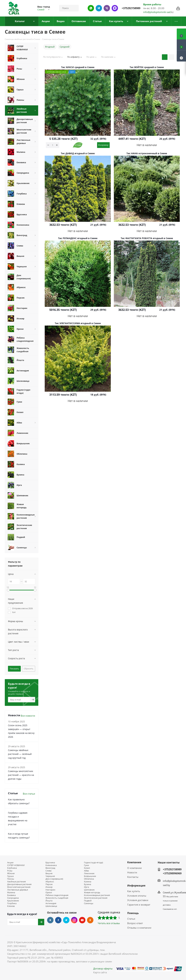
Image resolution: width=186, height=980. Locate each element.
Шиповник (89, 890)
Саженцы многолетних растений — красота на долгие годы (21, 775)
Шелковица (51, 906)
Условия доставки (138, 900)
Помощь (133, 913)
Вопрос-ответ (135, 923)
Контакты (133, 877)
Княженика (51, 865)
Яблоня (11, 873)
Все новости (28, 716)
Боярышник (90, 876)
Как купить (134, 891)
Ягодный (50, 47)
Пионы (11, 879)
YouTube (82, 920)
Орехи (49, 892)
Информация (136, 886)
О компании (135, 868)
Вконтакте (50, 920)
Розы (10, 871)
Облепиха (89, 879)
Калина (88, 882)
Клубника (12, 868)
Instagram (74, 920)
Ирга (86, 887)
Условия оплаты (137, 896)
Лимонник (89, 873)
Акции (10, 863)
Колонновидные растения (97, 895)
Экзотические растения (96, 898)
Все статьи (29, 794)
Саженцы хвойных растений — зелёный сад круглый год (20, 754)
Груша (10, 876)
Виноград (50, 868)
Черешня (50, 876)
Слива (48, 871)
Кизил (87, 868)
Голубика (12, 903)
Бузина (87, 884)
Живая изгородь (92, 892)
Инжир (49, 887)
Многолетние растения (19, 887)
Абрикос (50, 882)
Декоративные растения (19, 884)
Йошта (49, 901)
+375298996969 (172, 873)
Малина (11, 892)
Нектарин (50, 890)
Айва (86, 871)
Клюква (11, 906)
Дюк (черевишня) (54, 879)
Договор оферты (103, 968)
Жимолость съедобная (57, 898)
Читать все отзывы (109, 923)
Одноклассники (90, 920)
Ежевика (11, 895)
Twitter (66, 920)
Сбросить (29, 669)
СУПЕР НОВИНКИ (16, 865)
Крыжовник (13, 901)
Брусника (50, 863)
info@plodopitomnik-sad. (157, 12)
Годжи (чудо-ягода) (93, 863)
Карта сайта (100, 972)
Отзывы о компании (139, 928)
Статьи (131, 919)
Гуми (86, 865)
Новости (132, 872)
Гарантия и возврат (139, 905)
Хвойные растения (16, 882)
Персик (49, 884)
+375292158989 (131, 8)
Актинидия (51, 903)
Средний (65, 47)
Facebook (58, 920)
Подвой (88, 901)
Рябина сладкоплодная (57, 895)
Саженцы (89, 903)
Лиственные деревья (18, 890)
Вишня (49, 873)
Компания (134, 862)
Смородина (13, 898)
